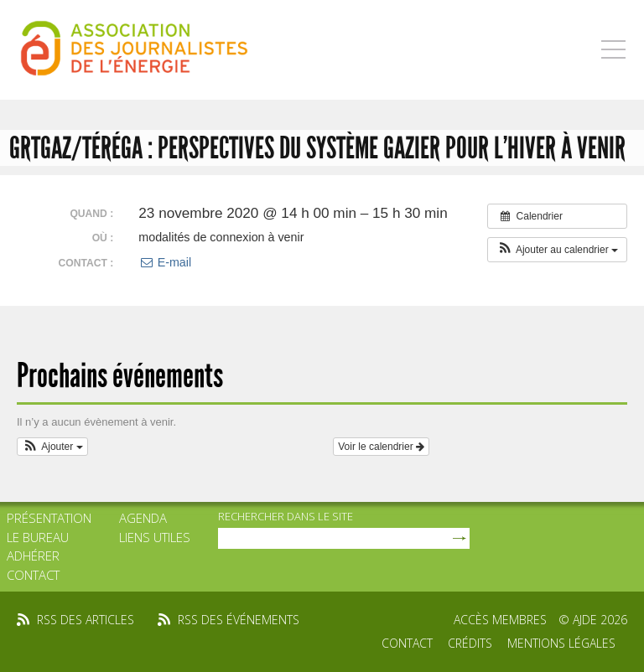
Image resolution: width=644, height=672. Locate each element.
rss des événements (239, 620)
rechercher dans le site (286, 516)
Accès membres (500, 620)
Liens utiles (155, 537)
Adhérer (33, 556)
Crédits (470, 643)
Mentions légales (561, 643)
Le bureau (38, 537)
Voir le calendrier (381, 447)
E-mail (165, 262)
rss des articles (86, 620)
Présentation (49, 518)
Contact (33, 575)
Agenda (143, 518)
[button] (557, 250)
